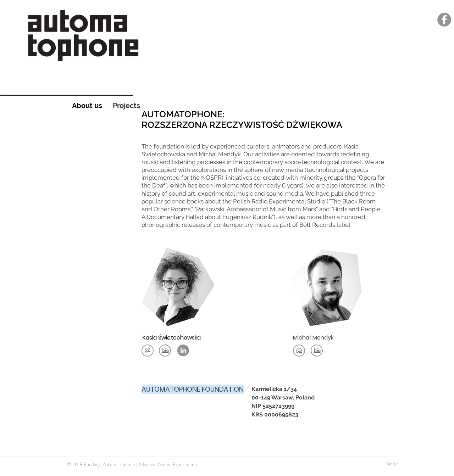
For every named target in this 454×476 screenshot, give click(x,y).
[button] (165, 350)
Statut (393, 464)
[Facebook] (444, 20)
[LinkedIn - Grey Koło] (183, 350)
